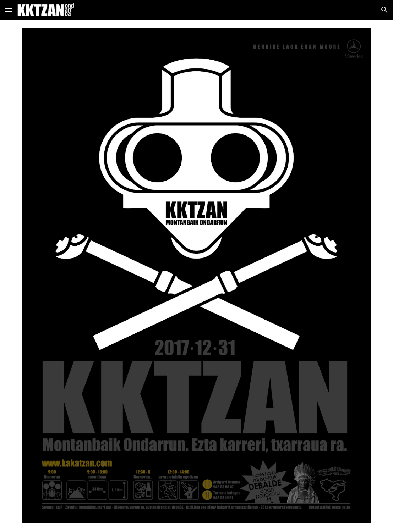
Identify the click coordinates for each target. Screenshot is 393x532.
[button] (9, 10)
